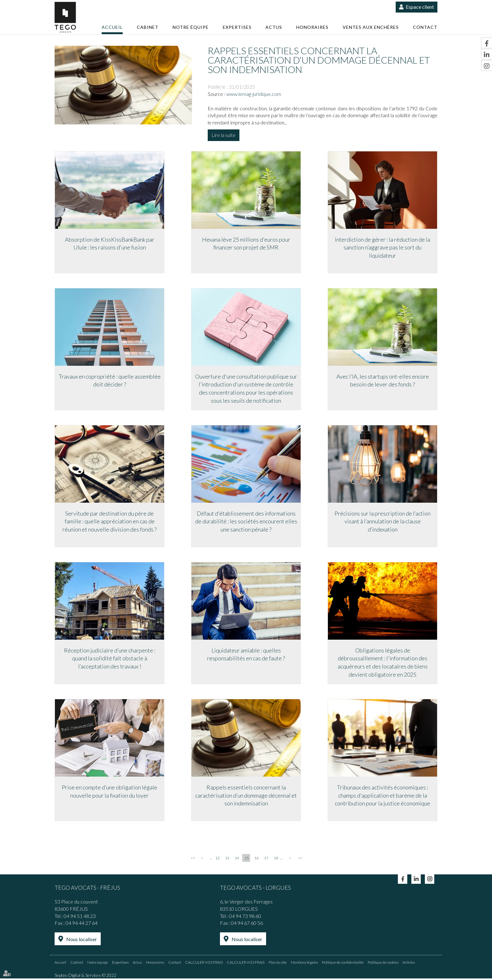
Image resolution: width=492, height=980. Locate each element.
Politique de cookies (383, 964)
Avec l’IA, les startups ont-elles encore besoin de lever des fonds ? (383, 380)
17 (266, 859)
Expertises (237, 27)
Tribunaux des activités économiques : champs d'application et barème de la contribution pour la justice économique (382, 796)
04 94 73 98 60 (245, 917)
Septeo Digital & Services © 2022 (86, 977)
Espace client (420, 7)
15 (247, 859)
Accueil (112, 27)
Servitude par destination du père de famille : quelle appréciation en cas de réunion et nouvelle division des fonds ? (110, 522)
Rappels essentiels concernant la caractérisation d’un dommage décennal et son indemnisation (246, 796)
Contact (425, 27)
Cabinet (148, 27)
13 (227, 859)
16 (256, 859)
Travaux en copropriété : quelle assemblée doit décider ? (110, 380)
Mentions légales (304, 964)
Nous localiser (82, 941)
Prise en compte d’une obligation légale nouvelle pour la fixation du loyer (110, 792)
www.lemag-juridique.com (254, 94)
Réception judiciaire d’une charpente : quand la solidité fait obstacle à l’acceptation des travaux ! (110, 659)
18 (276, 859)
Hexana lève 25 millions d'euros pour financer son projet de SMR (246, 243)
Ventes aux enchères (371, 27)
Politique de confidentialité (343, 964)
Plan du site (278, 964)
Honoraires (312, 27)
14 (237, 859)
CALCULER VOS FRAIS (204, 964)
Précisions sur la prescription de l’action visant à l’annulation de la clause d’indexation (382, 522)
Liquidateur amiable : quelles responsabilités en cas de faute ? (246, 655)
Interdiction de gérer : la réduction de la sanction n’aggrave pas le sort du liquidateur (382, 247)
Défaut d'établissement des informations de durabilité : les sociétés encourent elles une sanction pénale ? (246, 522)
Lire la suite (224, 135)
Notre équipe (191, 27)
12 (217, 859)
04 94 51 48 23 (80, 917)
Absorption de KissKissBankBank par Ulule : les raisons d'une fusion (110, 243)
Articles (409, 964)
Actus (274, 27)
